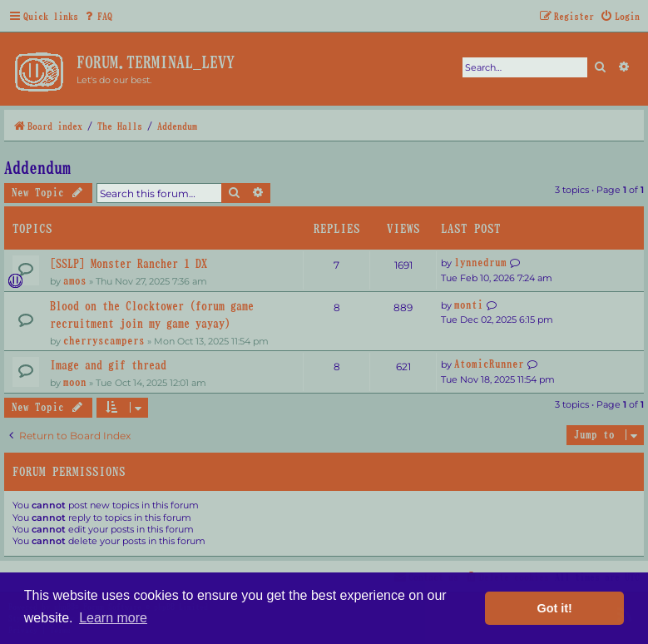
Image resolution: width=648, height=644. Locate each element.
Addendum (37, 167)
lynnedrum (480, 262)
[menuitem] (97, 16)
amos (75, 280)
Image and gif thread (108, 365)
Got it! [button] (555, 608)
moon (75, 382)
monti (469, 305)
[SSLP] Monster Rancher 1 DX (129, 263)
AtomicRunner (489, 364)
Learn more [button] (113, 618)
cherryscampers (104, 340)
